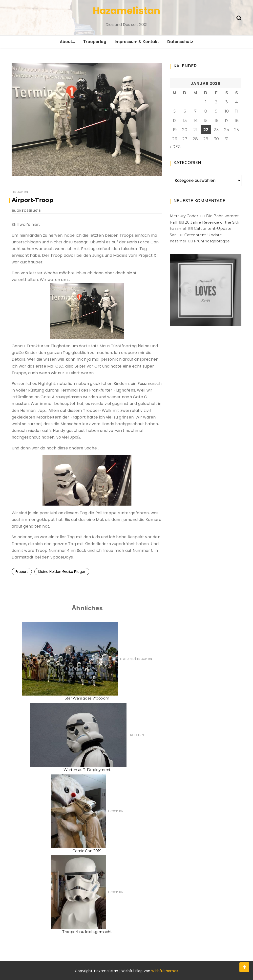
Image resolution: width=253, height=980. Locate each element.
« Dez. (175, 147)
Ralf (173, 222)
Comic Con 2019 (87, 851)
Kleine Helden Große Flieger (62, 572)
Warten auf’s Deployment (87, 770)
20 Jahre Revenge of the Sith (212, 222)
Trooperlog (95, 42)
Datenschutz (180, 42)
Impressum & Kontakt (137, 42)
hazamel (178, 228)
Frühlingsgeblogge (212, 241)
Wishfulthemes (165, 971)
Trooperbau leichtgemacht (87, 932)
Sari (173, 235)
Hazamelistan (126, 11)
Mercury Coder (184, 216)
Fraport (22, 572)
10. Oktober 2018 (26, 211)
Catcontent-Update (213, 228)
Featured (127, 659)
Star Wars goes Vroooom (87, 698)
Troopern (20, 192)
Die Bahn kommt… (224, 216)
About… (67, 42)
